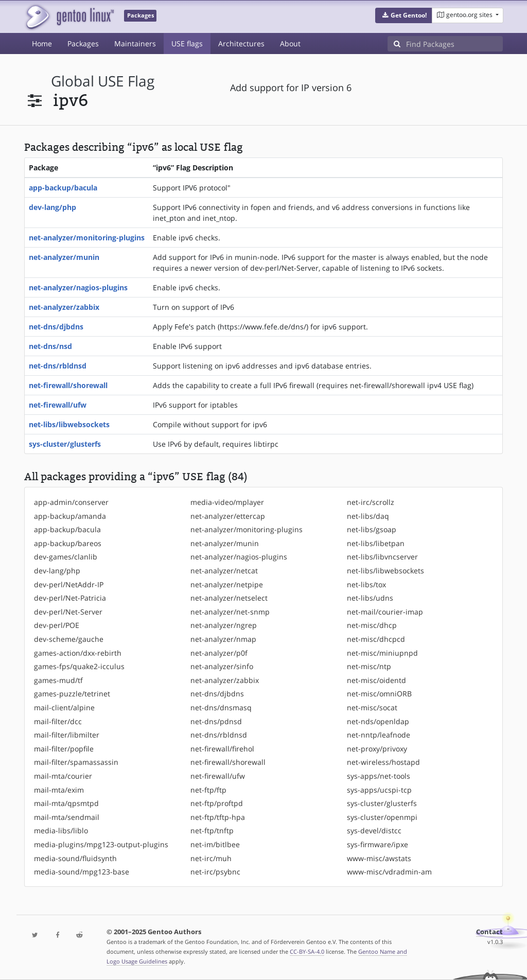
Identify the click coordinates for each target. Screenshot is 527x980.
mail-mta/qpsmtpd (66, 803)
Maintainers (135, 43)
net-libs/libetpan (376, 543)
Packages (83, 43)
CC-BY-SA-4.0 (307, 951)
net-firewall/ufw (58, 405)
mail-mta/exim (59, 790)
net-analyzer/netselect (229, 598)
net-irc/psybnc (215, 872)
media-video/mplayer (227, 502)
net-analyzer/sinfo (222, 666)
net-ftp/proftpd (217, 803)
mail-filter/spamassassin (76, 762)
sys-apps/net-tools (379, 776)
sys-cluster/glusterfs (65, 444)
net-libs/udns (370, 598)
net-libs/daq (368, 516)
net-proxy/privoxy (377, 749)
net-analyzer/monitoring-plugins (87, 238)
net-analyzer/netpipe (227, 584)
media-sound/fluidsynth (75, 858)
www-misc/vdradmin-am (389, 872)
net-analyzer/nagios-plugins (78, 287)
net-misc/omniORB (379, 694)
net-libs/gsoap (372, 529)
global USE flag (103, 81)
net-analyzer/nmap (223, 639)
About (290, 43)
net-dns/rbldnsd (58, 366)
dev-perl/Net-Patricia (70, 598)
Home (42, 43)
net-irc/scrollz (371, 502)
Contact (489, 932)
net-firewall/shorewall (68, 385)
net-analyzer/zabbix (64, 307)
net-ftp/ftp (208, 790)
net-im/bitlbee (215, 844)
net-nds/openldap (378, 721)
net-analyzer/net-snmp (230, 612)
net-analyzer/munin (64, 257)
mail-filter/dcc (58, 721)
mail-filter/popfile (64, 749)
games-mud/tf (58, 680)
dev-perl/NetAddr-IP (69, 584)
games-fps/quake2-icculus (79, 666)
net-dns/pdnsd (216, 721)
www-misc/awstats (379, 858)
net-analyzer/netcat (224, 571)
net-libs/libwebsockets (69, 424)
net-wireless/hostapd (383, 762)
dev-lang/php (52, 207)
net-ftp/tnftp (212, 830)
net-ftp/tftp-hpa (218, 817)
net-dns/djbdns (56, 327)
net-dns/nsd (50, 346)
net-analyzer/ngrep (224, 625)
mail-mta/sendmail (67, 817)
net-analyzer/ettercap (228, 516)
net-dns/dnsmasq (221, 707)
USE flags (187, 43)
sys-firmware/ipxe (377, 844)
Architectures (241, 43)
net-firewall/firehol (222, 749)
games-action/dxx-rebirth (78, 653)
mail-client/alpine (64, 707)
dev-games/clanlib (66, 557)
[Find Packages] (454, 44)
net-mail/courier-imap (385, 612)
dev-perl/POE (57, 625)
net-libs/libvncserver (382, 557)
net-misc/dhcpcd (376, 639)
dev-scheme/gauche (69, 639)
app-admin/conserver (71, 502)
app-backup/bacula (63, 188)
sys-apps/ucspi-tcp (379, 790)
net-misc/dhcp (372, 625)
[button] (404, 15)
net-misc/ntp (369, 666)
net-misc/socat (372, 707)
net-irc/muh (211, 858)
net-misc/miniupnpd (382, 653)
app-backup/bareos (68, 543)
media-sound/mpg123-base (82, 872)
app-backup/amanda (70, 516)
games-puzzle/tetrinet (72, 694)
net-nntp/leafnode (379, 735)
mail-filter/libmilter (67, 735)
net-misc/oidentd (376, 680)
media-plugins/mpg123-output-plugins (101, 844)
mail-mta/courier (63, 776)
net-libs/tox (366, 584)
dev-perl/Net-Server (68, 612)
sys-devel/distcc (374, 830)
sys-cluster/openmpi (382, 817)
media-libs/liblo (61, 830)
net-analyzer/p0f (219, 653)
